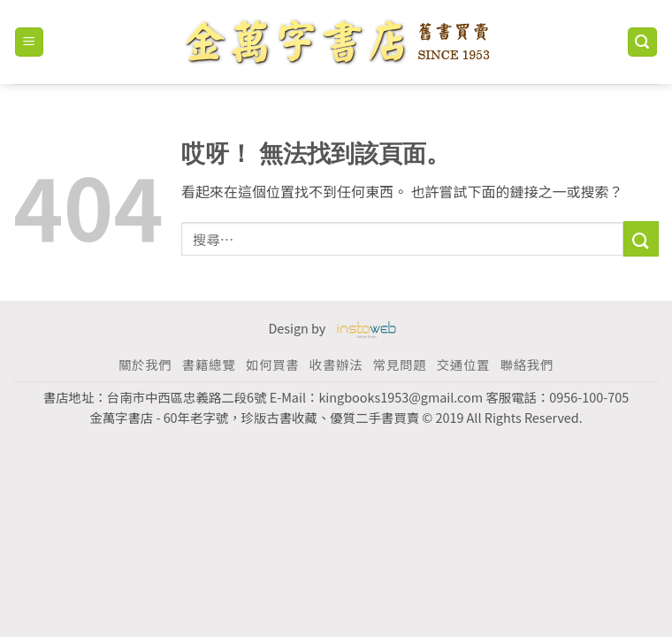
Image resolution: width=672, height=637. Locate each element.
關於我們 (145, 364)
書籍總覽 (209, 364)
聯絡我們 (527, 364)
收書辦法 (336, 364)
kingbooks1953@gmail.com (401, 397)
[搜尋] (643, 42)
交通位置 (463, 364)
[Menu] (30, 42)
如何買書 (272, 364)
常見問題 (400, 364)
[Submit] (641, 238)
